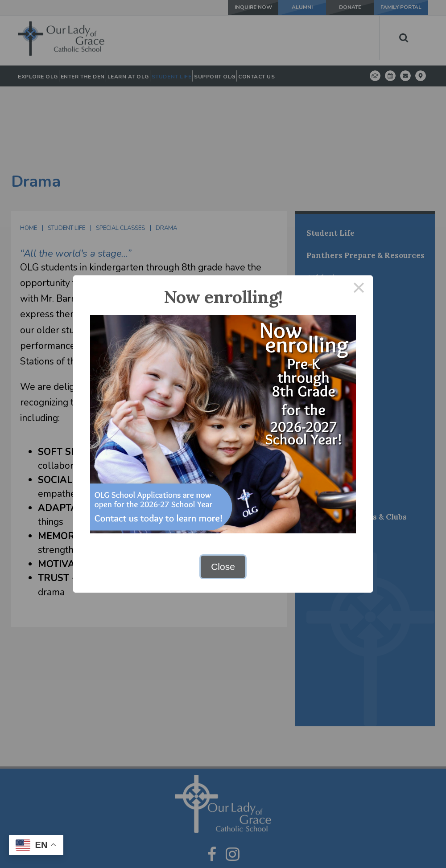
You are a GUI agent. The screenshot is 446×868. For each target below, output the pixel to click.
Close (223, 567)
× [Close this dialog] (359, 289)
